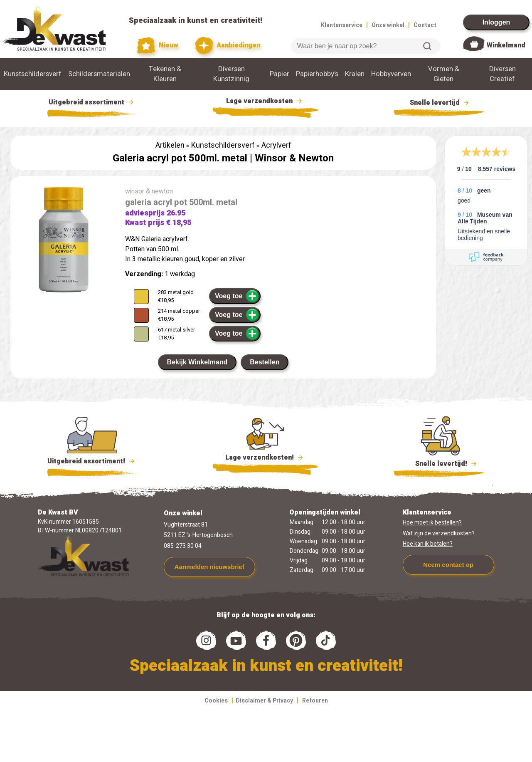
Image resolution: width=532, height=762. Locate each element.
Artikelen (170, 145)
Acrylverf (276, 145)
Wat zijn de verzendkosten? (439, 533)
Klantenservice (342, 25)
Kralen (355, 74)
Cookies (216, 701)
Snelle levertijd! (440, 463)
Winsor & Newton (294, 158)
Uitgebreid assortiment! (92, 461)
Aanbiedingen (228, 46)
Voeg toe (237, 296)
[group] (64, 241)
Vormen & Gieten (444, 74)
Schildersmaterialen (99, 74)
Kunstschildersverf (33, 74)
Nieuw (158, 46)
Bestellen (265, 362)
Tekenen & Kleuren (165, 74)
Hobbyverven (391, 74)
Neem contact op (448, 565)
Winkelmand (506, 45)
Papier (280, 74)
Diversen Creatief (502, 74)
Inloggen (496, 22)
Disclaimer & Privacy (264, 701)
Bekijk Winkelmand (197, 362)
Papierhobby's (317, 74)
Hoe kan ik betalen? (428, 544)
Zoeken (427, 46)
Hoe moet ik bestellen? (432, 523)
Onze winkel (388, 25)
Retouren (315, 701)
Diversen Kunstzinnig (231, 74)
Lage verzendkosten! (265, 459)
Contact (425, 25)
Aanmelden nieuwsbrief (209, 567)
